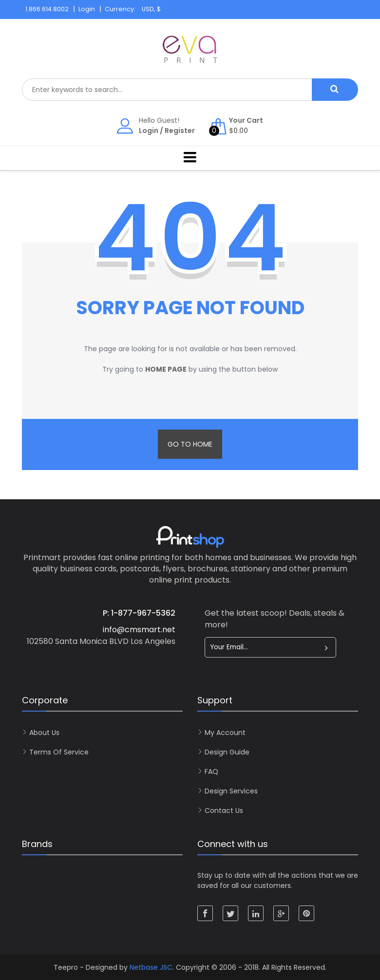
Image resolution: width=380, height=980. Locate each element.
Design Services (231, 791)
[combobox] (167, 90)
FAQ (211, 772)
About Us (44, 733)
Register (180, 131)
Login (149, 131)
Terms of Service (59, 752)
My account (225, 733)
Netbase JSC (151, 967)
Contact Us (224, 810)
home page (166, 369)
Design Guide (227, 752)
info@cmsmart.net (139, 630)
